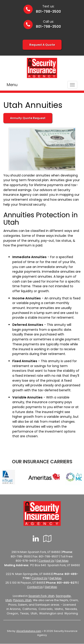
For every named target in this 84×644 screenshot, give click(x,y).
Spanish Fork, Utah (41, 596)
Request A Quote (42, 45)
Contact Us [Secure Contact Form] (46, 561)
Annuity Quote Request (28, 118)
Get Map (62, 561)
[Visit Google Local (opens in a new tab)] (47, 538)
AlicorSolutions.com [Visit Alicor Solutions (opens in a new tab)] (29, 631)
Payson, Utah (22, 600)
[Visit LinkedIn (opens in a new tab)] (36, 538)
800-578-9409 (26, 561)
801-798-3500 (48, 12)
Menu (12, 85)
